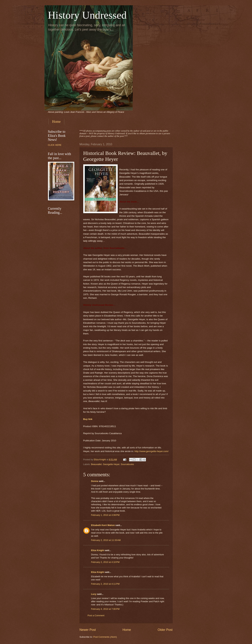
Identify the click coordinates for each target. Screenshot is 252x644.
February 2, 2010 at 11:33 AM (106, 540)
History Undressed (87, 15)
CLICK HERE (55, 145)
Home (56, 122)
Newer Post (88, 630)
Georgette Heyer (111, 464)
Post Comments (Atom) (105, 637)
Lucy (94, 594)
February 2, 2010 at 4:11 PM (105, 584)
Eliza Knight (98, 550)
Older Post (165, 630)
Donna (95, 481)
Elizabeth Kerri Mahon (103, 525)
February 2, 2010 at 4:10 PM (105, 562)
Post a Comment (96, 615)
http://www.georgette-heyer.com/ (152, 451)
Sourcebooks (127, 464)
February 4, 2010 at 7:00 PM (105, 609)
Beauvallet (96, 464)
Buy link (88, 419)
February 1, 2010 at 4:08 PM (105, 515)
